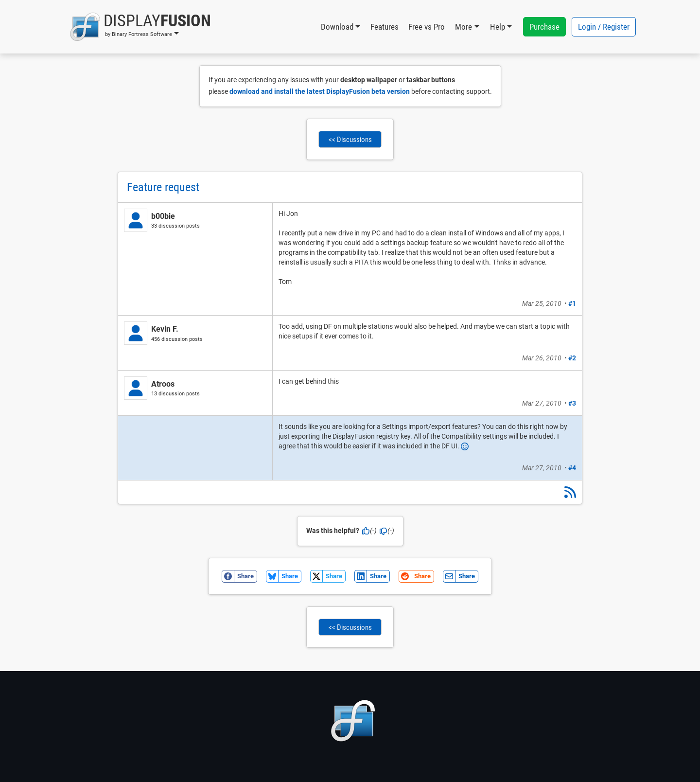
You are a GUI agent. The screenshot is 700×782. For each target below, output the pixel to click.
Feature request (163, 187)
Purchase (544, 27)
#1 (572, 303)
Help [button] (498, 27)
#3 (572, 403)
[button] (140, 27)
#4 (572, 468)
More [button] (464, 27)
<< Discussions (350, 140)
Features (385, 27)
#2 (572, 358)
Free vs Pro (427, 27)
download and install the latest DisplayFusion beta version (320, 91)
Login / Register (604, 27)
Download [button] (337, 27)
